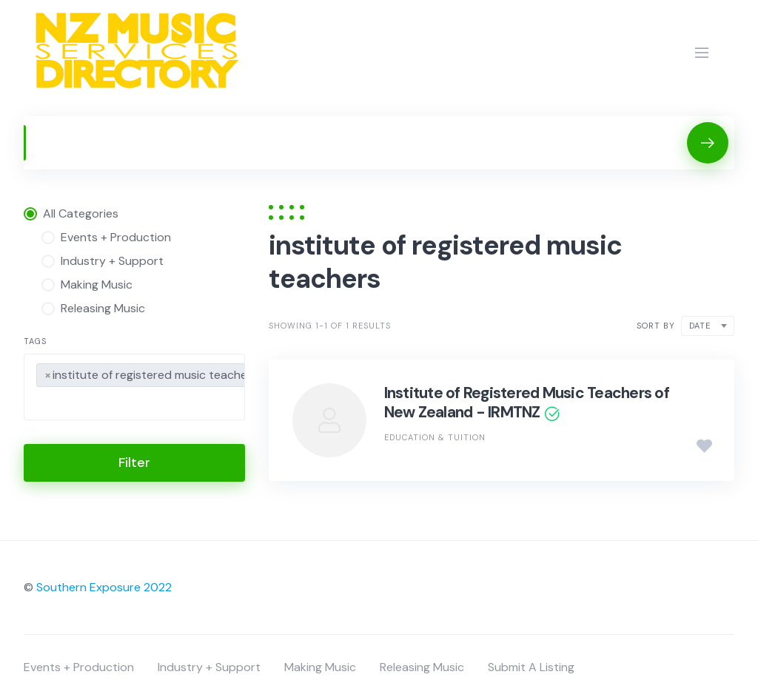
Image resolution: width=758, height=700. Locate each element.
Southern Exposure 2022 (104, 587)
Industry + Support (209, 667)
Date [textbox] (700, 326)
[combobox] (134, 387)
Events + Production (79, 667)
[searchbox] (41, 405)
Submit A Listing (531, 667)
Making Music (320, 667)
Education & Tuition (435, 437)
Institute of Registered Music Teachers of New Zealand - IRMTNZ (527, 403)
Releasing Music (422, 667)
